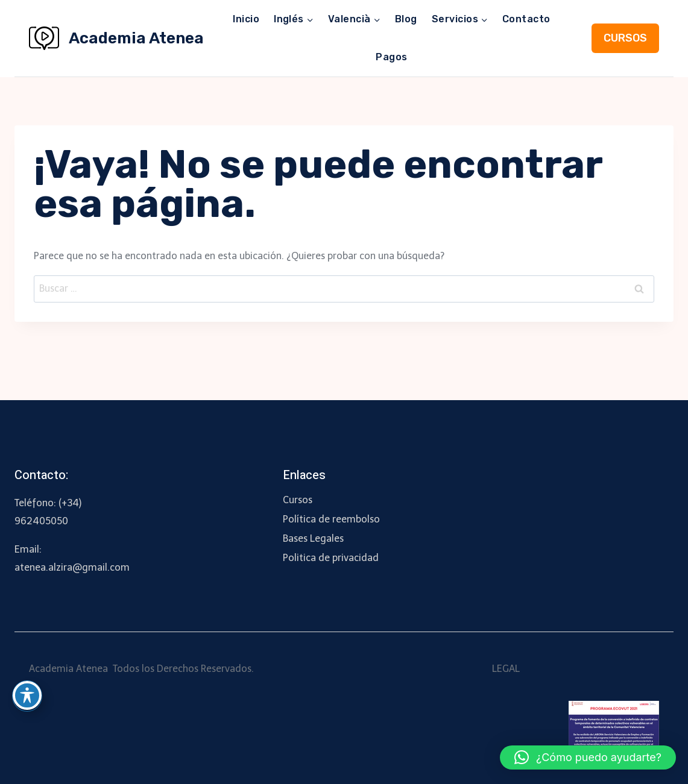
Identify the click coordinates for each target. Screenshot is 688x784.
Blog (406, 19)
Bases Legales (313, 538)
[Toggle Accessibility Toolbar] (27, 695)
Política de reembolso (331, 519)
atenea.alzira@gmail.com (72, 567)
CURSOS (625, 38)
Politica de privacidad (331, 558)
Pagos (391, 57)
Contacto (526, 19)
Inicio (246, 19)
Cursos (298, 500)
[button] (588, 757)
